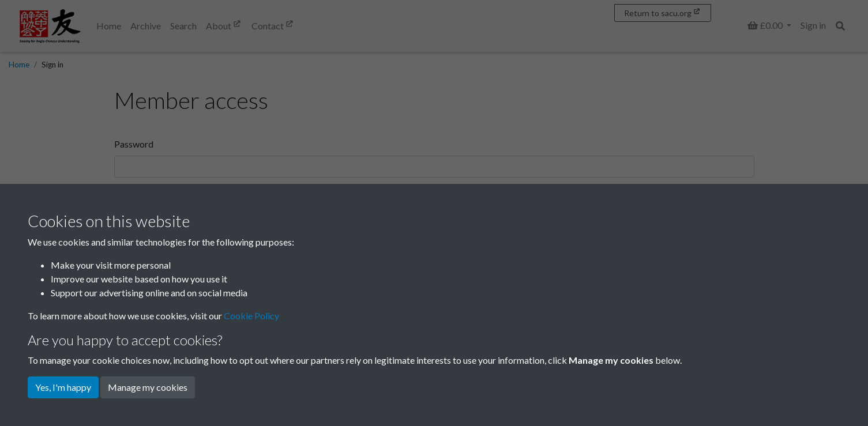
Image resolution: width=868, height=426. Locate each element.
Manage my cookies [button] (148, 387)
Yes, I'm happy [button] (63, 387)
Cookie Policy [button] (251, 316)
